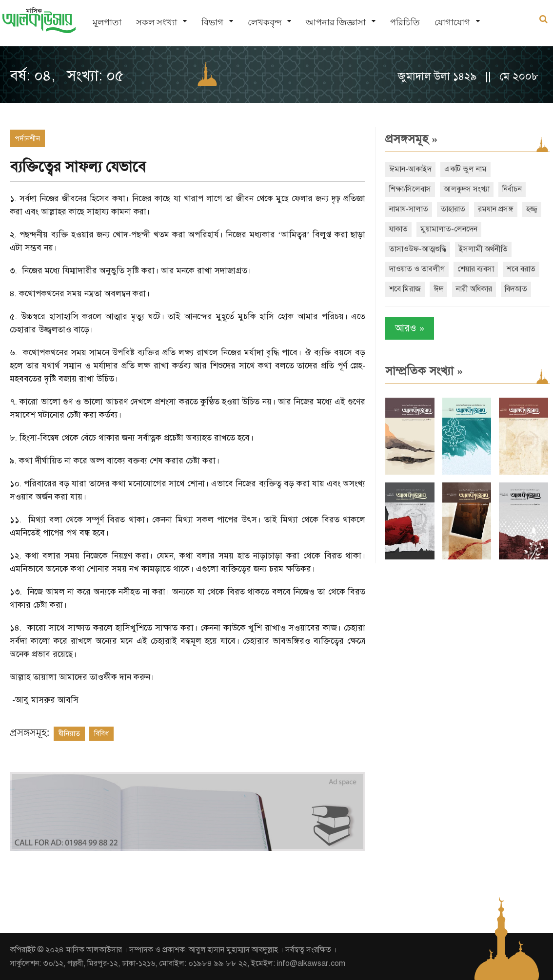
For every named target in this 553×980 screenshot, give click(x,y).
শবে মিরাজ (405, 289)
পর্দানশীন (27, 138)
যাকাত (398, 229)
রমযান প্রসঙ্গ (496, 209)
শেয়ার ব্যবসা (476, 269)
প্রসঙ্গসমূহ (411, 139)
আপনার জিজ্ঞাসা (336, 22)
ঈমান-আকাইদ (410, 169)
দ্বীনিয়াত (69, 733)
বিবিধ (101, 733)
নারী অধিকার (474, 289)
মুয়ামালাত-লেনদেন (449, 229)
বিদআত (516, 289)
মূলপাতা (107, 22)
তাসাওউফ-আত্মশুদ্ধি (418, 249)
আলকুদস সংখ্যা (467, 189)
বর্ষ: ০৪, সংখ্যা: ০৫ (67, 76)
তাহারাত (453, 209)
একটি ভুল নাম (465, 169)
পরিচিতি (405, 22)
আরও (410, 328)
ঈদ (438, 289)
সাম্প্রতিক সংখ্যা (424, 371)
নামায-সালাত (409, 209)
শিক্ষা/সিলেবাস (410, 189)
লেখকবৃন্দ (265, 22)
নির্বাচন (512, 189)
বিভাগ (212, 22)
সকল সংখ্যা (157, 22)
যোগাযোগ (452, 22)
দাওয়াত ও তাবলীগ (417, 269)
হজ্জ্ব (532, 209)
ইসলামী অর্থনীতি (483, 249)
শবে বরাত (521, 269)
